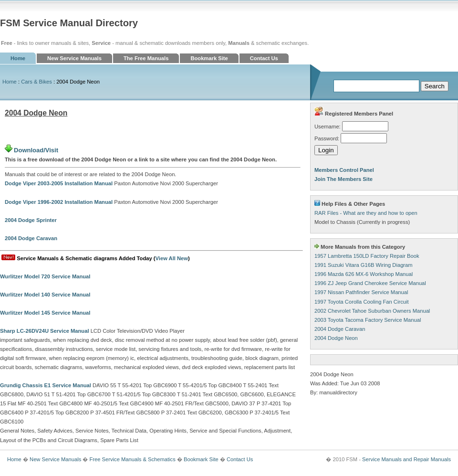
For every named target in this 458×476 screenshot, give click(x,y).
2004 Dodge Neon (336, 338)
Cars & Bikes (36, 82)
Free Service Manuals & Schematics (132, 459)
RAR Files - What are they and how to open (366, 213)
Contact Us (264, 58)
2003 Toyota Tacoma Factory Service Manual (368, 320)
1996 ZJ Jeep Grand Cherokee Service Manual (370, 283)
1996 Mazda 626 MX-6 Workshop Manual (364, 274)
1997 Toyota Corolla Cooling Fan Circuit (362, 302)
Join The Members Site (343, 179)
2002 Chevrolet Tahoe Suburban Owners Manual (372, 311)
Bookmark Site (209, 58)
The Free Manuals (146, 58)
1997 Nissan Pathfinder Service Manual (361, 292)
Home (18, 58)
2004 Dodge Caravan (340, 329)
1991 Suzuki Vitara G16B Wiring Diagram (364, 265)
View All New (172, 258)
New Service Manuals (74, 58)
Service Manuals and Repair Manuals (406, 459)
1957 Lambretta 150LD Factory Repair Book (367, 256)
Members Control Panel (344, 170)
